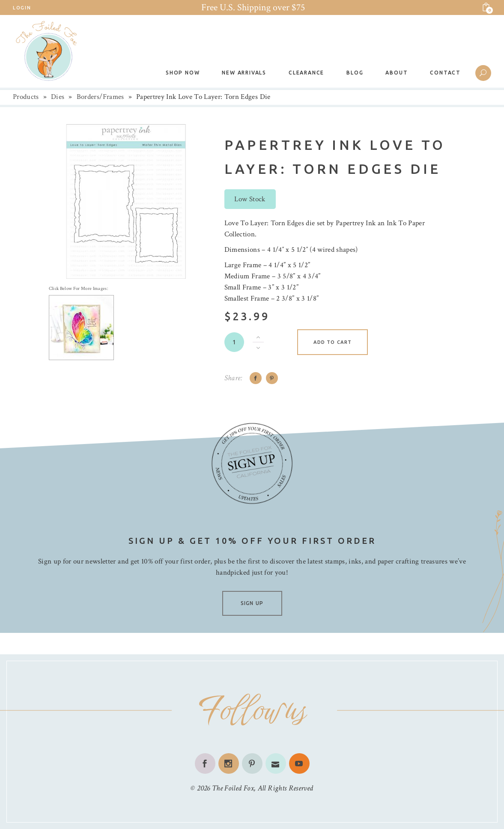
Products (26, 97)
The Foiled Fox (233, 788)
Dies (58, 97)
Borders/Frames (100, 97)
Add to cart (333, 342)
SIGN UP (252, 603)
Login (22, 8)
